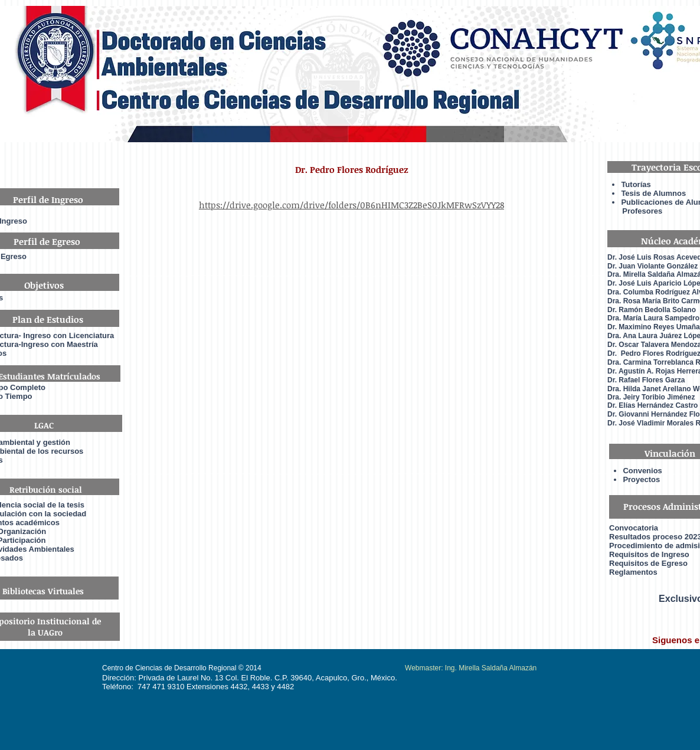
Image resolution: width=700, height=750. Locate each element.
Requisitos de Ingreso (649, 554)
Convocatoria (634, 528)
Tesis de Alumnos (654, 193)
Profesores (635, 211)
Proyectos (641, 479)
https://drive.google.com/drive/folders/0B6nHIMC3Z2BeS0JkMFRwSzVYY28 (351, 205)
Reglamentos (633, 572)
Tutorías (636, 184)
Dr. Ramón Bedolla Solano (652, 310)
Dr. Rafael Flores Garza (646, 380)
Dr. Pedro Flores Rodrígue (652, 353)
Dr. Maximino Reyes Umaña (654, 327)
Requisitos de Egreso (648, 563)
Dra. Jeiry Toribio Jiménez (651, 397)
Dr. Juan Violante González (652, 266)
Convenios (642, 471)
